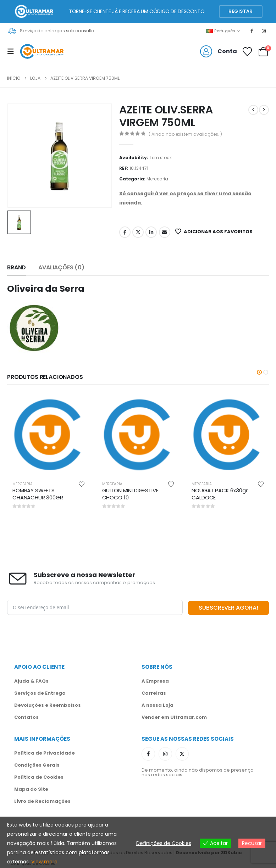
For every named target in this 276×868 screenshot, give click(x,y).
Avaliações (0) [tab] (61, 267)
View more (44, 862)
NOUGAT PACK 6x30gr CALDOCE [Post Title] (219, 494)
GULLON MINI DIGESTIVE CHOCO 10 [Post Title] (130, 494)
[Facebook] (252, 31)
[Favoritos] (247, 52)
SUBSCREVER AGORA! (228, 607)
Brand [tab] (16, 267)
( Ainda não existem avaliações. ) (185, 134)
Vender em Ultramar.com (174, 716)
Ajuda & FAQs (31, 680)
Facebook (125, 232)
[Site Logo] (42, 52)
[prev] (253, 110)
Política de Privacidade (45, 752)
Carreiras (154, 692)
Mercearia (157, 179)
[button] (259, 372)
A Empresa (155, 680)
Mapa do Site (31, 788)
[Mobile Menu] (13, 51)
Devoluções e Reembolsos (48, 704)
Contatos (26, 716)
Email (165, 232)
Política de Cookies (39, 776)
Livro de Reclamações (42, 800)
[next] (264, 110)
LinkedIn (151, 232)
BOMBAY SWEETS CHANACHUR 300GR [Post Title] (38, 494)
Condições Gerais (37, 764)
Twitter (138, 232)
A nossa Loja (158, 704)
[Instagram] (264, 31)
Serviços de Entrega (40, 692)
